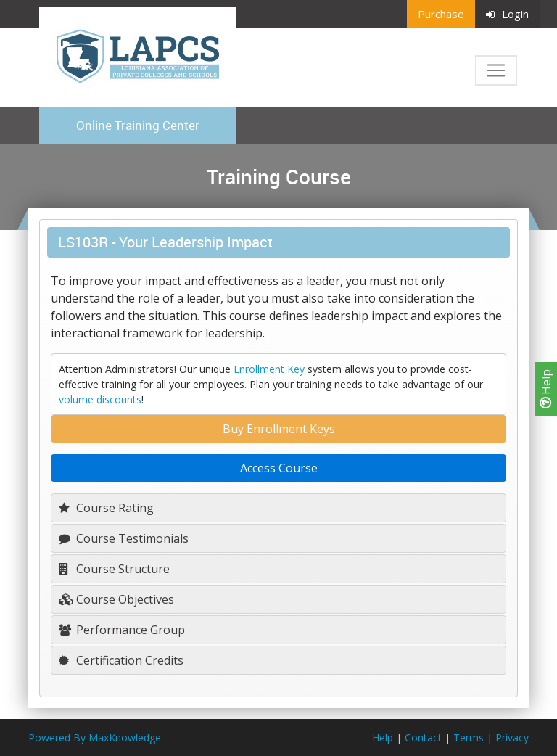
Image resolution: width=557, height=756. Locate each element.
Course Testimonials (124, 538)
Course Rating (106, 508)
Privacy (512, 737)
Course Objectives (116, 599)
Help (546, 389)
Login (507, 14)
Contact (423, 737)
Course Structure (114, 569)
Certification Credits (121, 660)
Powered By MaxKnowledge (95, 737)
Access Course (279, 468)
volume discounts (100, 399)
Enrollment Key (269, 369)
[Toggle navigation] (496, 70)
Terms (469, 737)
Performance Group (122, 630)
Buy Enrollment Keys (279, 429)
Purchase (441, 14)
